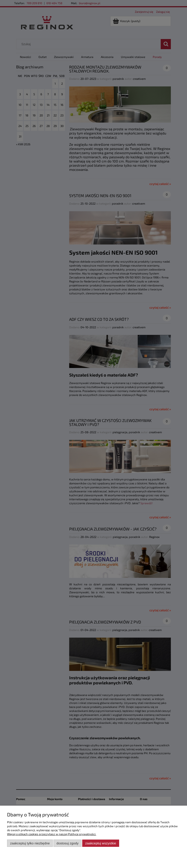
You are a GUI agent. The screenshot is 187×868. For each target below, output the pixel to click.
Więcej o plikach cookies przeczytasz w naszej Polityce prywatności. (52, 834)
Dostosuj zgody (67, 843)
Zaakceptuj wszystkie (101, 843)
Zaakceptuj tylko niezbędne (30, 843)
